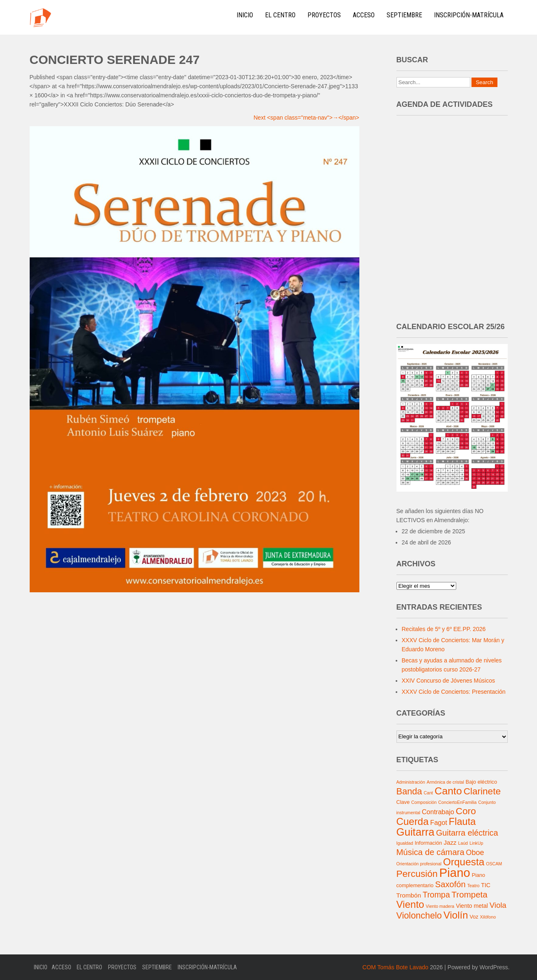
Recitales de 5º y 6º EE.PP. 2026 (444, 629)
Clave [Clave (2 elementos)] (403, 802)
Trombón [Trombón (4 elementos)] (409, 895)
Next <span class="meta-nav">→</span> (306, 118)
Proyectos (324, 15)
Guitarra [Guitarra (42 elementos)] (416, 832)
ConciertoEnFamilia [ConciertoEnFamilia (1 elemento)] (457, 802)
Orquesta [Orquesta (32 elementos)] (464, 862)
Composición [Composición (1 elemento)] (424, 802)
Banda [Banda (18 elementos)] (409, 791)
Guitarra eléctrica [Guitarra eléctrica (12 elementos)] (467, 833)
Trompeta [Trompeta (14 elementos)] (470, 894)
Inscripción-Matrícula (469, 15)
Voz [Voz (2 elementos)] (474, 917)
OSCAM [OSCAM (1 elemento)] (494, 864)
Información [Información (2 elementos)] (428, 843)
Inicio (245, 15)
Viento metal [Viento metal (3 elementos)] (472, 906)
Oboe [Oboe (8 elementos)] (475, 853)
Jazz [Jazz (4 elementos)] (450, 842)
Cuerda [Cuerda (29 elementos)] (413, 821)
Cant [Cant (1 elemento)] (428, 793)
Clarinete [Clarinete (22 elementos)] (482, 791)
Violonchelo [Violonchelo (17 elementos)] (419, 916)
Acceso (364, 15)
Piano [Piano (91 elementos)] (455, 873)
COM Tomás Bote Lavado (395, 967)
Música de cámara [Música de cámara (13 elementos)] (430, 852)
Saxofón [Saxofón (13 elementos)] (450, 884)
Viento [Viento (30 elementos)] (410, 904)
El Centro (280, 15)
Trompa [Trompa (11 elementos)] (436, 895)
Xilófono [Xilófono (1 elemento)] (488, 917)
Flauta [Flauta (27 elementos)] (462, 822)
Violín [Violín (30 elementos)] (456, 915)
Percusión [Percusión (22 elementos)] (417, 874)
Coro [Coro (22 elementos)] (466, 811)
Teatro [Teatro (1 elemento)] (474, 886)
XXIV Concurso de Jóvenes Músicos (448, 681)
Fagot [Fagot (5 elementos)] (439, 822)
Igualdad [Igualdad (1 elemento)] (405, 843)
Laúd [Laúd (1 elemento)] (463, 843)
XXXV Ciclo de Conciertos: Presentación (454, 692)
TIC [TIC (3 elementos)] (486, 885)
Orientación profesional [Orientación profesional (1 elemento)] (419, 864)
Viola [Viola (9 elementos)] (498, 905)
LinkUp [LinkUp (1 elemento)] (476, 843)
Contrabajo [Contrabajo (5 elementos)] (438, 812)
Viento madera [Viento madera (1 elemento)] (440, 906)
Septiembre (404, 15)
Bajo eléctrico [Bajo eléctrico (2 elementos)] (481, 782)
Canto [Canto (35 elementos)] (448, 791)
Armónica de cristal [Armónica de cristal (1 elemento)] (445, 782)
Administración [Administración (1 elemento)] (411, 782)
